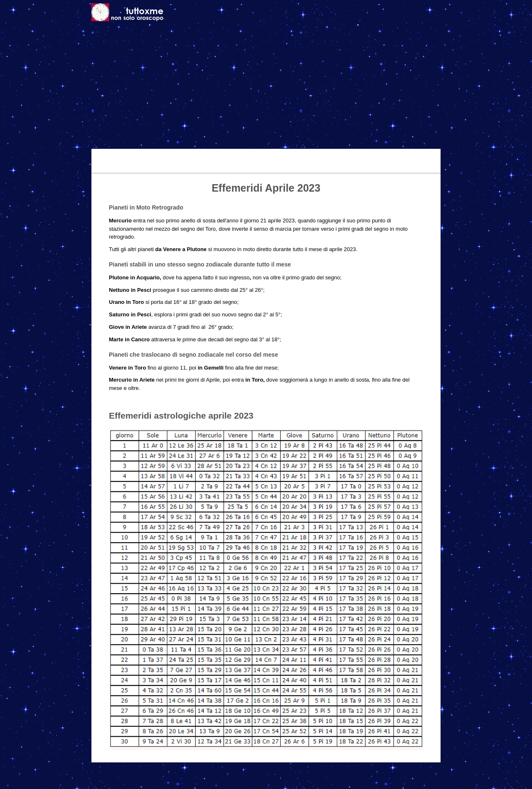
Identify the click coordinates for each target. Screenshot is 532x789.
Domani (196, 155)
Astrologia (323, 155)
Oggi (170, 155)
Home (104, 155)
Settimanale (232, 155)
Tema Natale (137, 155)
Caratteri (358, 155)
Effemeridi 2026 (278, 155)
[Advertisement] (266, 86)
